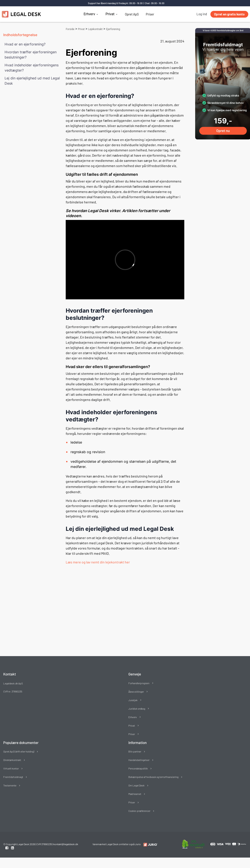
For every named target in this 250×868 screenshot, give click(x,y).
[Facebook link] (7, 848)
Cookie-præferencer (139, 811)
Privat (110, 14)
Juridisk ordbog (137, 709)
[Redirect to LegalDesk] (149, 844)
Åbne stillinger (136, 692)
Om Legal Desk (136, 785)
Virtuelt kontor (11, 768)
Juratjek (133, 700)
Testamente (10, 785)
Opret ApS (132, 14)
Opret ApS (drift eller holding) (19, 751)
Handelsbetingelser (139, 760)
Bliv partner (135, 751)
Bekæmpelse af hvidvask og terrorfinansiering (153, 777)
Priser (150, 14)
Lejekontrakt (95, 29)
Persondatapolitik (138, 768)
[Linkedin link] (13, 848)
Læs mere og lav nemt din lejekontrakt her (98, 562)
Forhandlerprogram (139, 683)
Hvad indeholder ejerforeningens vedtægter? (32, 68)
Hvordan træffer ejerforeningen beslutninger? (31, 55)
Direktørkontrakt (12, 760)
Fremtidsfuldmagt (13, 777)
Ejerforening (113, 29)
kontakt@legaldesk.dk (66, 844)
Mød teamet (135, 794)
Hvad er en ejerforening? (25, 44)
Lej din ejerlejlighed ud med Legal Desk (32, 81)
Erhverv (89, 14)
